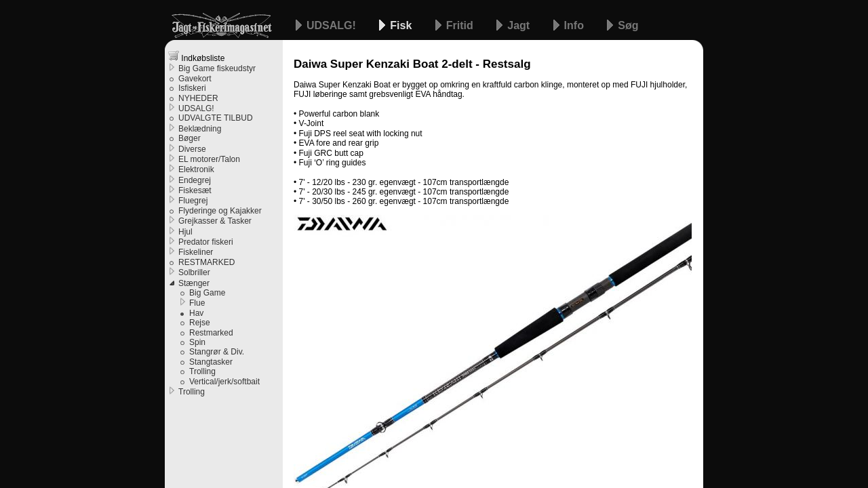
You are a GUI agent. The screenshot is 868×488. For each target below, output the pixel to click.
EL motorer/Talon (209, 159)
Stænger (194, 283)
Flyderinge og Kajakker (220, 211)
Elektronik (196, 169)
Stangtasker (211, 362)
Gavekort (195, 79)
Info (576, 25)
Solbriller (194, 272)
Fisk (402, 25)
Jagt (520, 25)
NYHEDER (198, 98)
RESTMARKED (206, 262)
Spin (197, 342)
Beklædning (200, 129)
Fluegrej (193, 201)
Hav (196, 313)
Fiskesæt (195, 190)
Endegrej (195, 180)
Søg (628, 25)
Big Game (207, 293)
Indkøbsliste (196, 57)
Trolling (202, 371)
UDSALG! (333, 25)
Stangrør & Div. (217, 352)
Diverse (192, 149)
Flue (197, 303)
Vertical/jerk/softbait (224, 382)
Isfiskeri (192, 88)
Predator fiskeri (206, 242)
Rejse (200, 323)
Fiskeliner (196, 252)
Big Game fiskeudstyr (217, 68)
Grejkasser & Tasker (215, 221)
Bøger (190, 138)
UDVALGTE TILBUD (216, 118)
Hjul (185, 232)
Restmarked (211, 333)
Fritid (461, 25)
